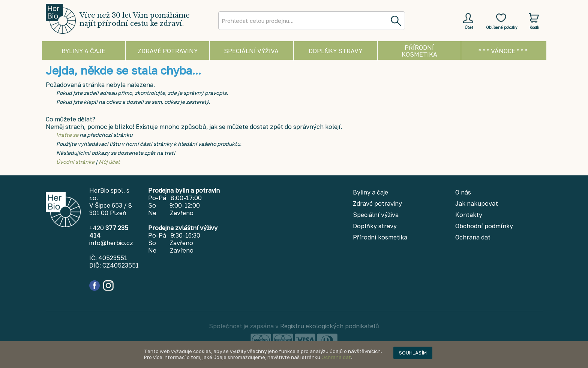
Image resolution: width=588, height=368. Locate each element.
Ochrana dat (336, 357)
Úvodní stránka (75, 162)
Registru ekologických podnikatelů (330, 326)
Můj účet (109, 162)
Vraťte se (67, 135)
